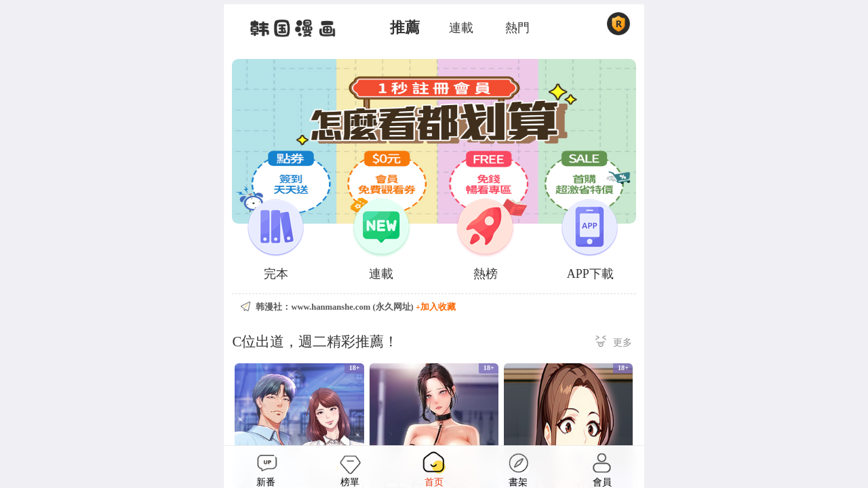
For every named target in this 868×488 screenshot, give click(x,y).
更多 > (614, 343)
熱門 (517, 28)
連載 (461, 28)
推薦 (405, 28)
